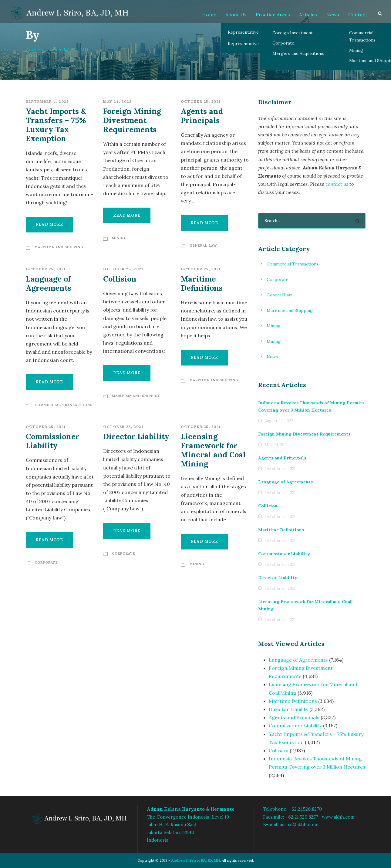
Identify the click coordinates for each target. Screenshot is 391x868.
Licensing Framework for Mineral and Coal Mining (213, 450)
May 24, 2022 (117, 101)
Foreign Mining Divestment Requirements (132, 120)
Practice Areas (273, 15)
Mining (119, 238)
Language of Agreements (49, 283)
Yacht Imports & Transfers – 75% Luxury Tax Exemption (56, 125)
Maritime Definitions (202, 283)
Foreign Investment (293, 33)
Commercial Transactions (64, 405)
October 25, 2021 (201, 101)
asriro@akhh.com (298, 825)
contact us (337, 184)
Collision (120, 279)
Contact (358, 15)
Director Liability (136, 436)
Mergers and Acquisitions (298, 53)
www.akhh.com (338, 817)
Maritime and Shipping (59, 247)
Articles (308, 15)
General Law (203, 245)
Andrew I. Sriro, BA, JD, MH (195, 860)
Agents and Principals (202, 116)
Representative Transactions (257, 44)
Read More (49, 224)
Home (209, 15)
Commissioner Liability (53, 441)
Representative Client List (254, 32)
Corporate (283, 43)
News (333, 15)
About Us (236, 15)
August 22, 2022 (279, 421)
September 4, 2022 (47, 101)
